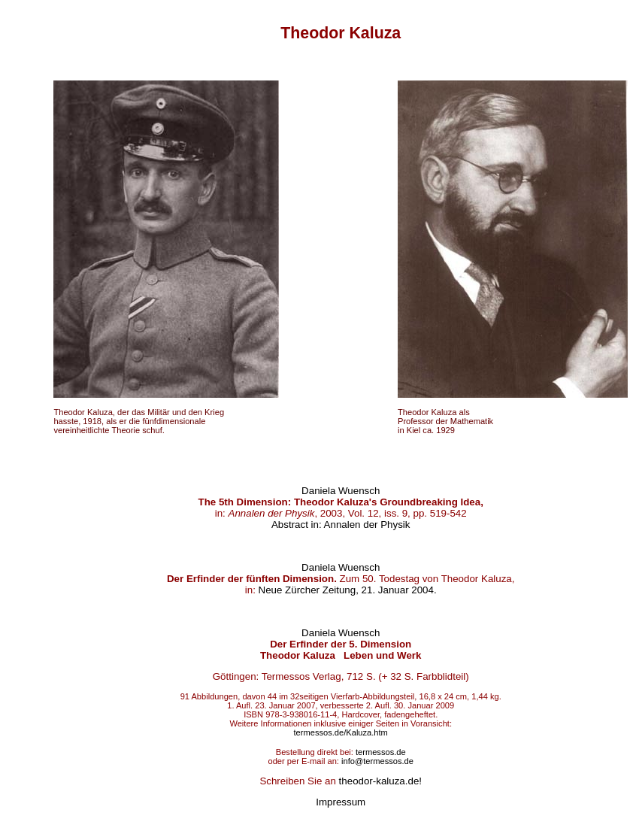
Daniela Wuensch (341, 491)
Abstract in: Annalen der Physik (341, 525)
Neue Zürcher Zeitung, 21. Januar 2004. (348, 590)
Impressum (341, 802)
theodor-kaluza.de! (380, 781)
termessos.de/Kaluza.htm (341, 732)
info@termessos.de (377, 761)
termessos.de (381, 752)
